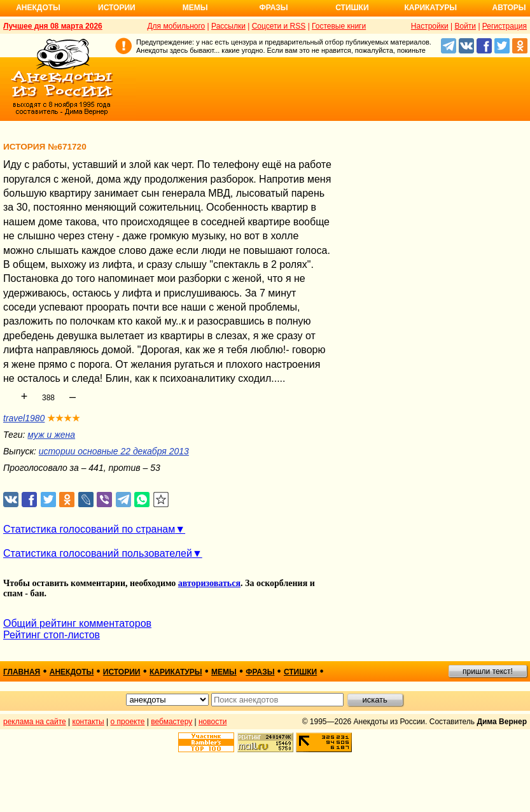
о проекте (128, 722)
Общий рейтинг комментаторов (77, 623)
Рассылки (228, 26)
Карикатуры (430, 8)
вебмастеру (171, 722)
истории (122, 672)
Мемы (195, 8)
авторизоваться (209, 583)
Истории (117, 8)
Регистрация (505, 26)
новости (213, 722)
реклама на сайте (35, 722)
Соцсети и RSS (279, 26)
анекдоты (72, 672)
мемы (224, 672)
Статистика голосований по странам (89, 529)
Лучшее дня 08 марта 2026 (53, 26)
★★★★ (64, 418)
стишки (300, 672)
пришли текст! (488, 671)
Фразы (273, 8)
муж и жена (51, 435)
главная (22, 672)
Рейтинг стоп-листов (52, 635)
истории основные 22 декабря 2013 (114, 451)
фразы (260, 672)
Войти (465, 26)
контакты (88, 722)
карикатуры (176, 672)
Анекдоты (38, 8)
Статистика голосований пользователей (98, 553)
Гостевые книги (339, 26)
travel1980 (24, 418)
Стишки (352, 8)
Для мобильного (176, 26)
